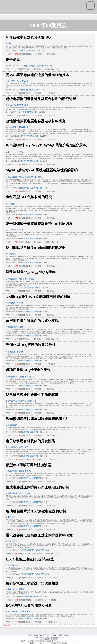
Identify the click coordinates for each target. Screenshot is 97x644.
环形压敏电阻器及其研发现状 (29, 37)
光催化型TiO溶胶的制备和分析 (31, 345)
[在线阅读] (32, 50)
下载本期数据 (6, 625)
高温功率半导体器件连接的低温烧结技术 (37, 75)
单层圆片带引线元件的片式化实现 (32, 321)
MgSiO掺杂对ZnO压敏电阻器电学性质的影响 (42, 170)
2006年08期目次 (48, 25)
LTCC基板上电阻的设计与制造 (30, 559)
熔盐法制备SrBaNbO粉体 (31, 272)
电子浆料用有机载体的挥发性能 (30, 441)
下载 (38, 50)
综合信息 (13, 60)
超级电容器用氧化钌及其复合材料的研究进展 (41, 99)
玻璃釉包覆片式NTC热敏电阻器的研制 (36, 511)
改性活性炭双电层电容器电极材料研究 (36, 121)
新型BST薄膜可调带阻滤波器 (28, 465)
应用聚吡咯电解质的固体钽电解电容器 (36, 248)
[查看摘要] (24, 50)
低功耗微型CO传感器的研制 (28, 370)
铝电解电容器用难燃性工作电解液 (32, 395)
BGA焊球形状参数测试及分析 (29, 606)
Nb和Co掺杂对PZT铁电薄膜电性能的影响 (38, 297)
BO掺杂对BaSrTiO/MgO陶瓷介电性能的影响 (46, 145)
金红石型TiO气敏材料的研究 (29, 197)
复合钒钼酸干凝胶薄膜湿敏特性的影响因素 (39, 224)
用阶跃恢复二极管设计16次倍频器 (32, 583)
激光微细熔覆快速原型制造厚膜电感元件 (37, 419)
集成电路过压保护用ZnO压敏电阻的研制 (37, 487)
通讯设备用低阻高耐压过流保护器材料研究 (39, 535)
